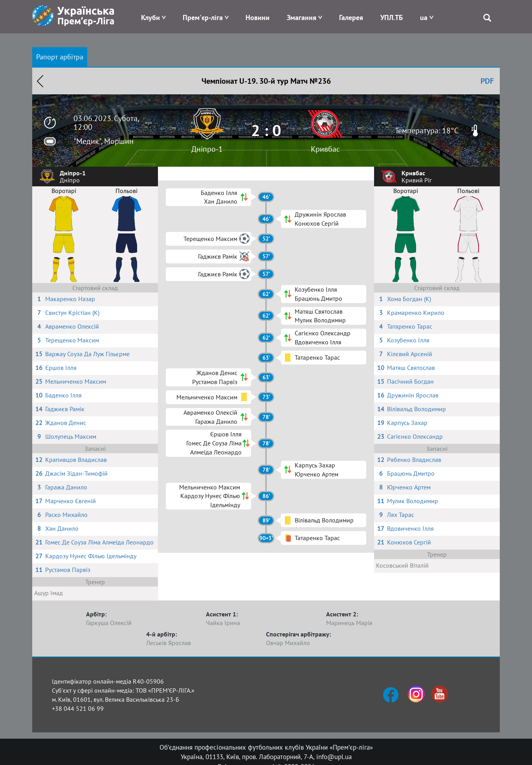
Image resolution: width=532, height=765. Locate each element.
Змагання (302, 17)
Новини (258, 17)
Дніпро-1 (207, 149)
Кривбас (325, 149)
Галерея (351, 17)
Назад (40, 81)
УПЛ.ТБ (392, 17)
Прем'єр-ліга (203, 17)
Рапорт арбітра (60, 57)
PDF (487, 81)
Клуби (150, 17)
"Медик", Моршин (104, 141)
